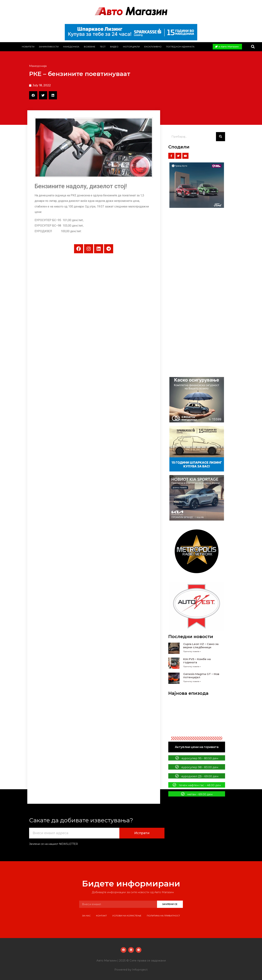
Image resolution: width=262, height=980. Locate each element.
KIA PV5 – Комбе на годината (197, 661)
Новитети (28, 47)
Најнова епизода (188, 693)
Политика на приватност (163, 916)
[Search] (221, 137)
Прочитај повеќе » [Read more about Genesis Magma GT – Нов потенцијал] (192, 681)
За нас (86, 916)
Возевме (90, 47)
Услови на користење (127, 916)
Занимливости (49, 47)
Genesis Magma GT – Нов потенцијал (201, 676)
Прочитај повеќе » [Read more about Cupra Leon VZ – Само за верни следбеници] (192, 651)
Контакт (101, 916)
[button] (253, 47)
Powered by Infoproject (131, 970)
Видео (114, 47)
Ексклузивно (153, 47)
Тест (103, 47)
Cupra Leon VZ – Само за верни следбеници (201, 646)
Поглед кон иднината (180, 47)
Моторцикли (131, 47)
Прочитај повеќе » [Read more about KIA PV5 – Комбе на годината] (192, 667)
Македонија (71, 47)
